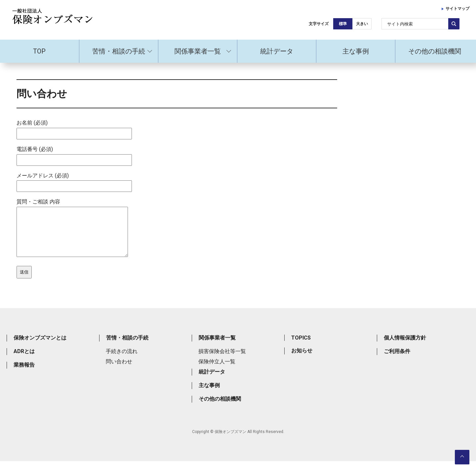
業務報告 (24, 375)
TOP (39, 51)
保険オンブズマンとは (40, 348)
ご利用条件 (397, 361)
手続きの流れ (122, 361)
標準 (343, 24)
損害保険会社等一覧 (222, 361)
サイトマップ (457, 9)
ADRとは (24, 361)
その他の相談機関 (435, 51)
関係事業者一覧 (198, 51)
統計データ (277, 51)
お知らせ (302, 361)
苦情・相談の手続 (119, 51)
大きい (362, 24)
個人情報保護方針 (405, 348)
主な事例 (356, 51)
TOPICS (301, 348)
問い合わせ (119, 371)
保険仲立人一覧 (217, 371)
